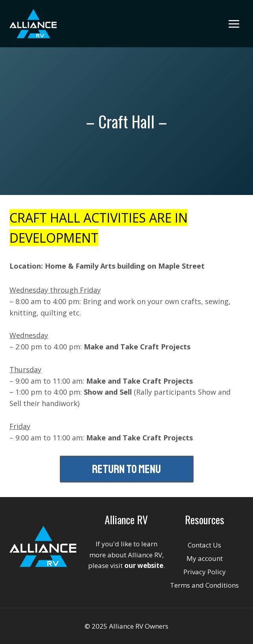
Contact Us (204, 545)
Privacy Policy (205, 572)
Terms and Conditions (204, 585)
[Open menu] (234, 24)
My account (205, 558)
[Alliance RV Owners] (33, 24)
